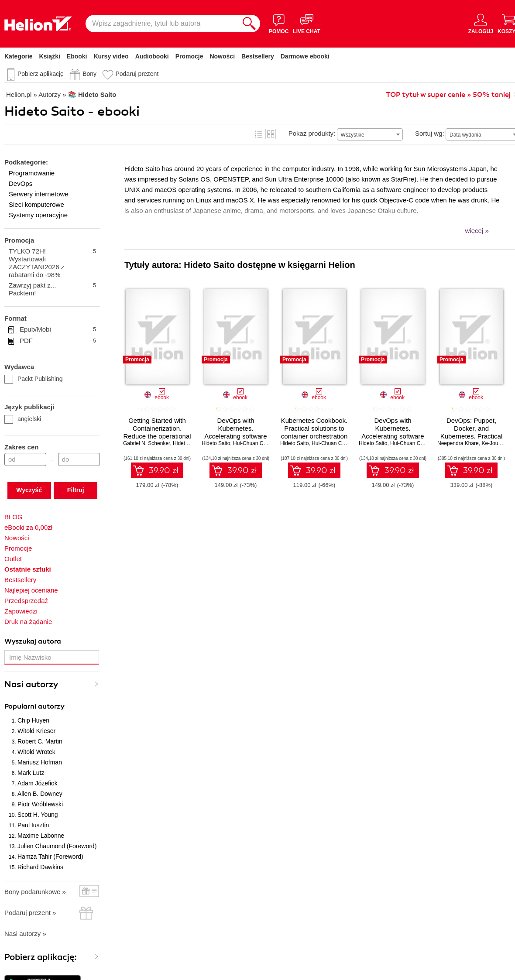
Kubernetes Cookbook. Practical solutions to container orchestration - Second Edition (314, 432)
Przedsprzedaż (26, 601)
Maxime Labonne (41, 836)
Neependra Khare (458, 443)
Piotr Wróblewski (40, 804)
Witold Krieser (36, 731)
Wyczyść (29, 490)
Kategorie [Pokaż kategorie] (19, 56)
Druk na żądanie (28, 622)
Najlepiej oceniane (31, 590)
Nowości (222, 56)
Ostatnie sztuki (28, 569)
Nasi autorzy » (25, 934)
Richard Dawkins (40, 867)
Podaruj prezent (137, 74)
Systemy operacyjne (38, 215)
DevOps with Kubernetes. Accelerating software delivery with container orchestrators (393, 436)
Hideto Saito (187, 443)
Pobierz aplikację (41, 74)
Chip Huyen (33, 720)
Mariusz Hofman (40, 762)
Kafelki (271, 134)
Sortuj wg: (430, 133)
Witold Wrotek (36, 752)
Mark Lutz (31, 773)
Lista (259, 134)
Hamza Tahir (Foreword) (50, 857)
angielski (23, 419)
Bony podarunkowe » (35, 892)
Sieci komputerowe (36, 204)
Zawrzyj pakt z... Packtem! (52, 289)
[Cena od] (25, 459)
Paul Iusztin (33, 825)
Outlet (13, 559)
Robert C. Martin (40, 741)
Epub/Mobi (58, 329)
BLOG (14, 517)
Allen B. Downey (40, 794)
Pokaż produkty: (312, 133)
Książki (50, 56)
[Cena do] (79, 459)
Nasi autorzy (31, 684)
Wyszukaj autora (33, 641)
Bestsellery (258, 56)
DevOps (21, 183)
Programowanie (32, 173)
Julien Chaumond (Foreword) (57, 846)
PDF (58, 341)
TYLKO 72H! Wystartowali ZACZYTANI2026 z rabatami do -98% (52, 263)
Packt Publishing (34, 379)
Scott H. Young (38, 815)
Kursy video (111, 56)
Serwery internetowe (39, 194)
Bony (89, 74)
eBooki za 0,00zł (28, 527)
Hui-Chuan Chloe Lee (258, 443)
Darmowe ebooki (305, 56)
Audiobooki (152, 56)
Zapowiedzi (21, 611)
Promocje (189, 56)
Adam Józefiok (38, 783)
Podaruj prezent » (30, 913)
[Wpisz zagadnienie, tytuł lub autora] (162, 24)
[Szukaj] (249, 24)
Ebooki (77, 56)
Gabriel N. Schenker (146, 443)
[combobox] (370, 134)
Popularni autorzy (34, 706)
